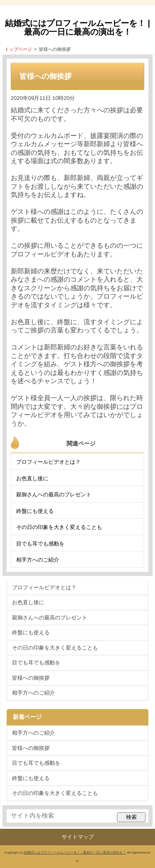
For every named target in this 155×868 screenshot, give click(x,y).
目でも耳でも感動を (40, 544)
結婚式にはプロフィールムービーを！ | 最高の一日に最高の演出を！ (77, 27)
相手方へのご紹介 (38, 560)
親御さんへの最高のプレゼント (54, 494)
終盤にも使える (35, 511)
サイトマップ (78, 837)
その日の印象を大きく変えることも (59, 527)
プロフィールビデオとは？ (48, 462)
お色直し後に (32, 478)
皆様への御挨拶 (31, 678)
